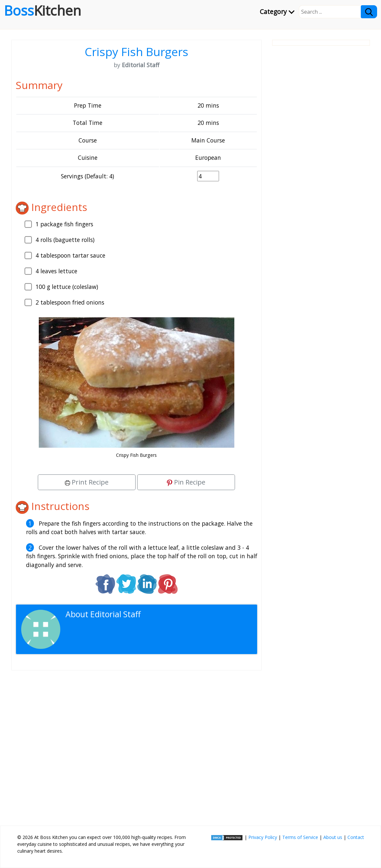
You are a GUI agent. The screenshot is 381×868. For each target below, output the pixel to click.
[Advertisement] (137, 745)
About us (333, 837)
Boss (43, 10)
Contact (356, 837)
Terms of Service (300, 837)
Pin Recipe (186, 482)
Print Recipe (87, 482)
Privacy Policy (263, 837)
